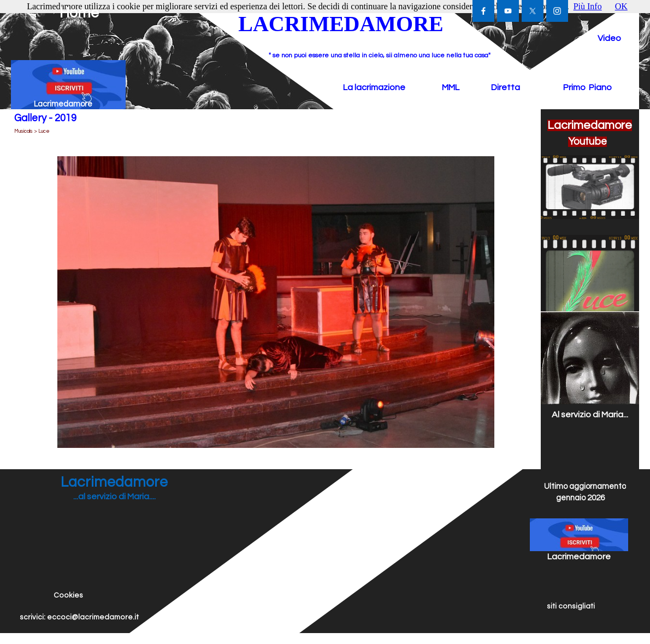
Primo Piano (587, 87)
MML (451, 87)
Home (79, 13)
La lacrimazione (374, 87)
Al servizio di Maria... (590, 415)
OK (621, 6)
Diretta (506, 87)
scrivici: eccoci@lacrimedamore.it (79, 617)
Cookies (68, 595)
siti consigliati (571, 606)
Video (609, 38)
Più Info (588, 6)
